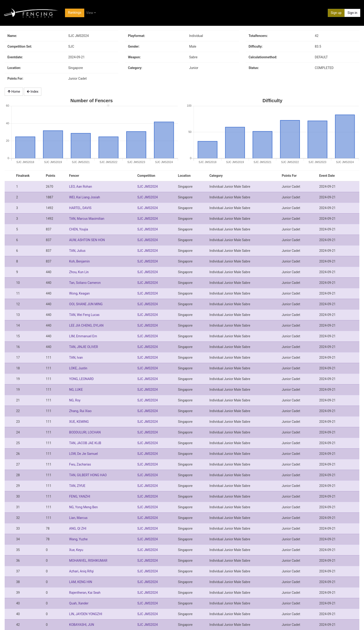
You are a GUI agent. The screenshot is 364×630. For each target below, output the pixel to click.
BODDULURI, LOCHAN (85, 432)
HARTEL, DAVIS (80, 208)
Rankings (75, 13)
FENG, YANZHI (80, 496)
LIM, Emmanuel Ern (83, 336)
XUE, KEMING (79, 422)
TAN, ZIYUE (77, 486)
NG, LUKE (76, 390)
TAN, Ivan (76, 358)
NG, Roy (75, 400)
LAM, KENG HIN (81, 582)
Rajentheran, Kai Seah (85, 593)
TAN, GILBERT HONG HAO (88, 475)
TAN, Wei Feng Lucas (84, 315)
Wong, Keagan (80, 293)
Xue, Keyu (76, 550)
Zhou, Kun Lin (79, 272)
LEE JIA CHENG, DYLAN (86, 325)
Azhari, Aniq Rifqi (81, 571)
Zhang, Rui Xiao (80, 411)
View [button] (90, 13)
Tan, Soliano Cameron (85, 283)
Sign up (336, 13)
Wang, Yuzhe (78, 539)
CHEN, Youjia (79, 229)
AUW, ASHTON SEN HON (87, 240)
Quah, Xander (79, 603)
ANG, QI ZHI (78, 528)
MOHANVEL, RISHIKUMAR (88, 561)
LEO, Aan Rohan (81, 187)
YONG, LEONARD (81, 379)
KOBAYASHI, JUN (82, 625)
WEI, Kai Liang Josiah (85, 197)
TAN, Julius (77, 251)
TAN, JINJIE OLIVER (84, 347)
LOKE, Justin (78, 368)
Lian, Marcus (78, 518)
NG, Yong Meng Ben (83, 507)
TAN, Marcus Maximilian (87, 219)
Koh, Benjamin (80, 261)
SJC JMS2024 (147, 187)
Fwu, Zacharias (80, 464)
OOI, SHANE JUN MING (86, 304)
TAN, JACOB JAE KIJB (85, 443)
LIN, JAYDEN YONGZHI (86, 614)
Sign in (352, 13)
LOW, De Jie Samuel (83, 454)
